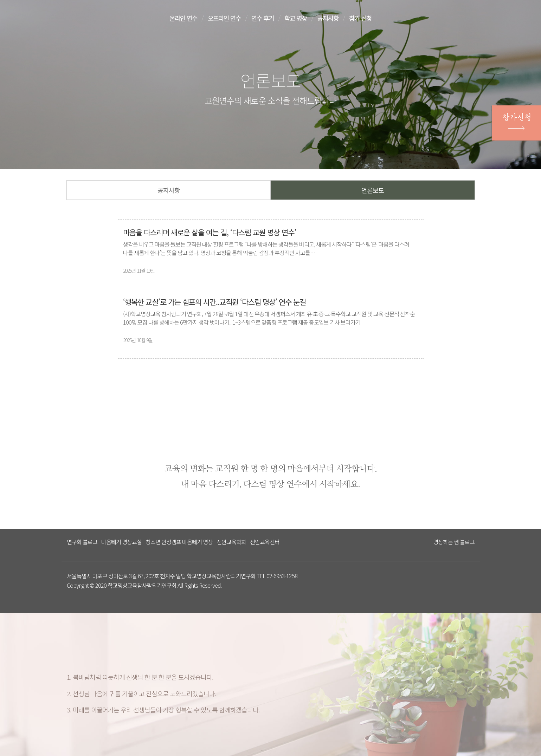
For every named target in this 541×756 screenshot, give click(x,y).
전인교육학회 (231, 542)
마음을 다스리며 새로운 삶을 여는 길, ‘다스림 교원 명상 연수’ (210, 232)
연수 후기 (267, 18)
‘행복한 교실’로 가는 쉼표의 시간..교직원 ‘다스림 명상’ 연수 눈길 (214, 302)
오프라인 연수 (227, 18)
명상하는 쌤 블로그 (454, 542)
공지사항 (335, 18)
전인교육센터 (265, 542)
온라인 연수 (184, 18)
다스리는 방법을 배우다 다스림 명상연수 (103, 17)
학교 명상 (302, 18)
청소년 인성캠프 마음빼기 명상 (179, 542)
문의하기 (457, 19)
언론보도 (373, 190)
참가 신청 (369, 18)
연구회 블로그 (82, 542)
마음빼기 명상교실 (121, 542)
